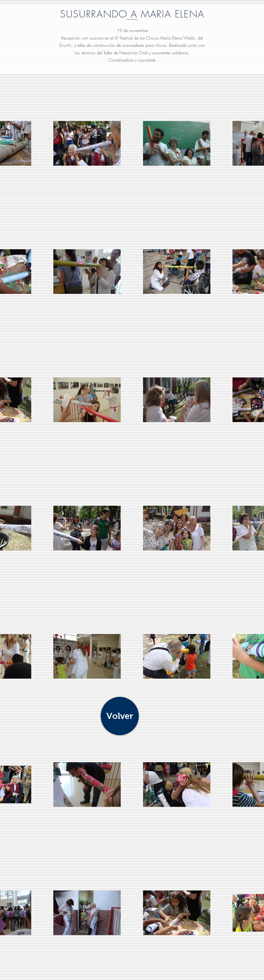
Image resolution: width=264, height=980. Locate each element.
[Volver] (120, 716)
